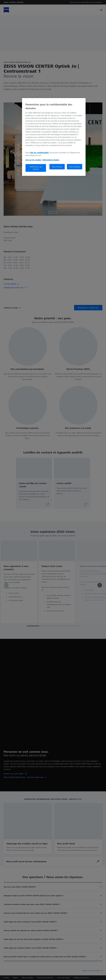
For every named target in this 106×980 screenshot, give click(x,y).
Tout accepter (75, 167)
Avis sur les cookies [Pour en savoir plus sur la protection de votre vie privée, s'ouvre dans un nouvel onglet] (33, 160)
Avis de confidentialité (40, 153)
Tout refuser (57, 167)
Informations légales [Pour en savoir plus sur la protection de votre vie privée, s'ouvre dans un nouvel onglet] (51, 160)
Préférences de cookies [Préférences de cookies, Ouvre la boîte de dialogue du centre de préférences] (36, 168)
